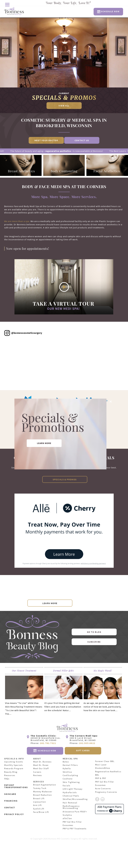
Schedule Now (108, 12)
